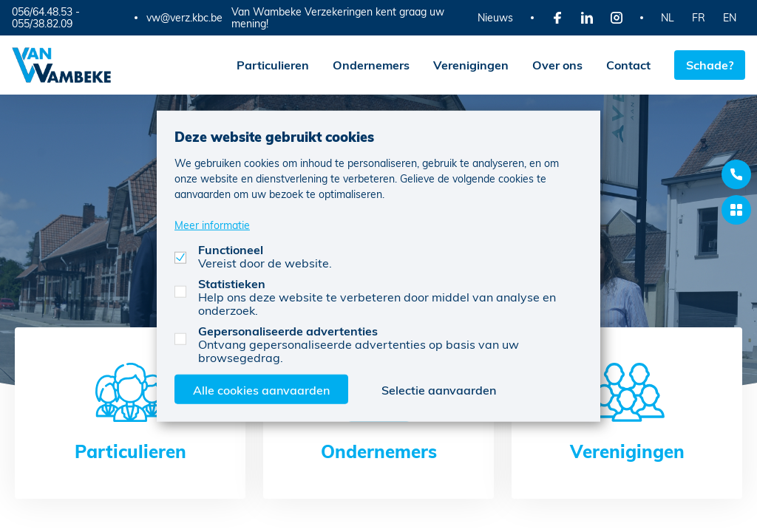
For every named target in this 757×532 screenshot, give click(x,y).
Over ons (557, 65)
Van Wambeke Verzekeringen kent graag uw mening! (338, 17)
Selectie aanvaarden (439, 389)
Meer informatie (212, 224)
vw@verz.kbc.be (184, 18)
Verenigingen (471, 65)
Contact (628, 65)
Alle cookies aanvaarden (261, 389)
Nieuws (495, 17)
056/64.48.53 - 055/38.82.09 (46, 17)
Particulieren (273, 65)
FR (699, 17)
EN (730, 17)
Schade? (710, 65)
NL (668, 17)
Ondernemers (371, 65)
